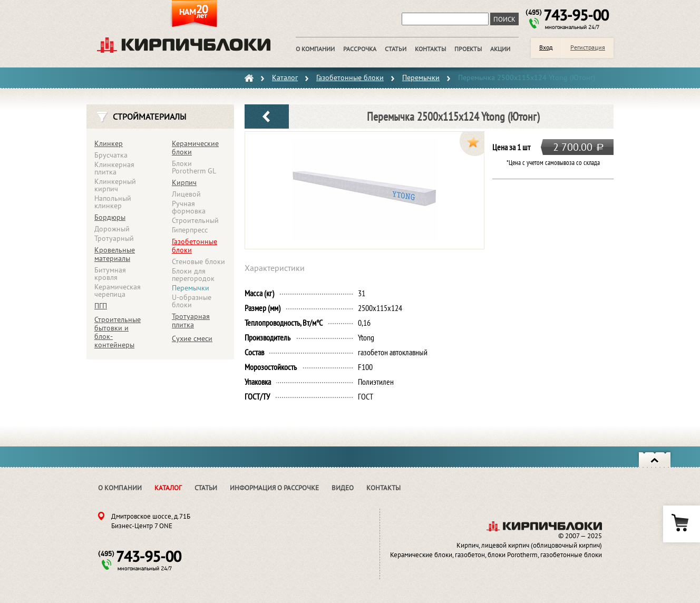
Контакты (383, 488)
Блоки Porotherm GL (194, 167)
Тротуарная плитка (191, 320)
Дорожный (112, 229)
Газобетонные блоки (195, 246)
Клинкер (109, 143)
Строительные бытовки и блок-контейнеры (118, 332)
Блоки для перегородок (193, 275)
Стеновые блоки (198, 261)
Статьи (206, 488)
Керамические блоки (195, 148)
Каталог (168, 488)
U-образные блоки (192, 301)
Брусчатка (111, 155)
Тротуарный (114, 238)
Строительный (195, 220)
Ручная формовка (189, 207)
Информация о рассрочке (274, 488)
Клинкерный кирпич (115, 185)
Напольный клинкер (113, 202)
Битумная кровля (110, 274)
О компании (120, 488)
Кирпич (184, 182)
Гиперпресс (190, 230)
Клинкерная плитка (114, 168)
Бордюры (110, 217)
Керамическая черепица (118, 290)
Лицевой (186, 194)
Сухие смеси (192, 338)
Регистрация (588, 47)
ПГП (101, 306)
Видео (343, 488)
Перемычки (191, 288)
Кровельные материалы (115, 254)
